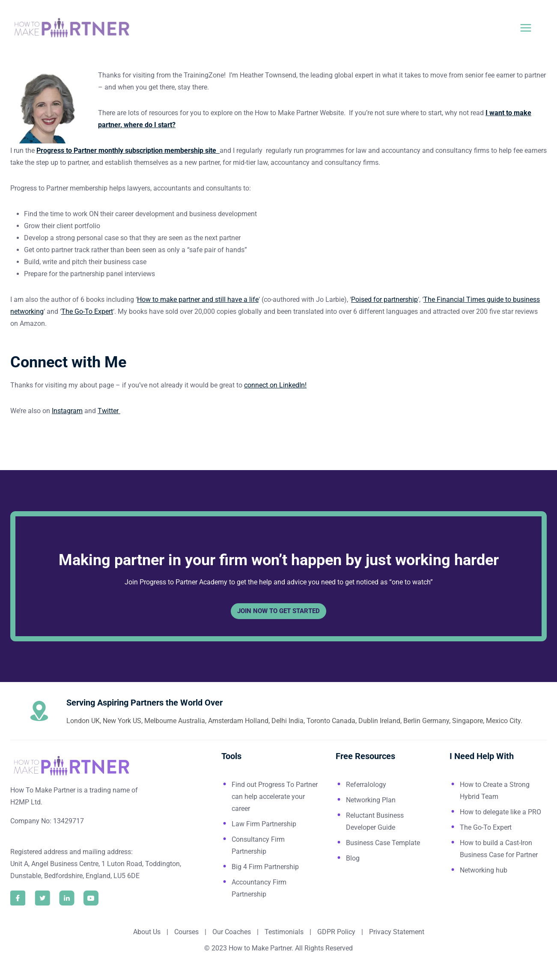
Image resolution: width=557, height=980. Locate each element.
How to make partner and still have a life (198, 299)
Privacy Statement (397, 932)
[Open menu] (531, 28)
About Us (147, 932)
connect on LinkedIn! (275, 385)
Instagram (67, 411)
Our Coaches (232, 932)
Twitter (109, 411)
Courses (186, 932)
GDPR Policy (335, 932)
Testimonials (285, 932)
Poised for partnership (384, 299)
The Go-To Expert (87, 311)
